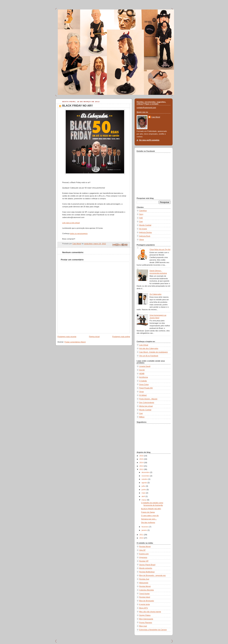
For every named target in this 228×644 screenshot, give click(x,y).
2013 (142, 466)
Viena (141, 239)
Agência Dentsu (146, 232)
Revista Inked (145, 597)
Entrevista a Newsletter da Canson (153, 630)
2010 (142, 538)
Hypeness (143, 557)
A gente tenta (144, 604)
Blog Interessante (146, 619)
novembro (146, 476)
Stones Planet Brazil (147, 565)
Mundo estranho (146, 568)
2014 (142, 463)
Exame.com (144, 554)
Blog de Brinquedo (147, 601)
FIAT (141, 218)
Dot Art (142, 370)
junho (144, 490)
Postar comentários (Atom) (75, 342)
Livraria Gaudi (145, 366)
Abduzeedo (144, 583)
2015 (142, 459)
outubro (145, 479)
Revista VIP (144, 561)
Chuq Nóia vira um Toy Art (160, 249)
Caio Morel (156, 117)
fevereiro (145, 527)
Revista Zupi (144, 579)
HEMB (142, 374)
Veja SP (142, 550)
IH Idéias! (143, 395)
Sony (141, 214)
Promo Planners (146, 623)
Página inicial (94, 337)
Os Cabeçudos (156, 294)
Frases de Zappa (148, 512)
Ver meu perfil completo (149, 140)
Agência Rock (145, 236)
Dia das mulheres (148, 522)
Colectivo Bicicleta (146, 590)
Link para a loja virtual (71, 223)
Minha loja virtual (146, 406)
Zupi (141, 221)
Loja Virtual (144, 345)
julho (144, 486)
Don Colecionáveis (147, 402)
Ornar (141, 392)
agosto (144, 483)
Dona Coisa (144, 384)
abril (144, 496)
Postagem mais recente (67, 337)
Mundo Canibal (145, 225)
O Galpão (143, 381)
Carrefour (143, 211)
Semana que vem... (149, 519)
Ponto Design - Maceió (148, 399)
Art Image (143, 229)
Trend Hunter (144, 594)
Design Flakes (145, 615)
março (144, 500)
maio (144, 493)
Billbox (142, 417)
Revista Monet (145, 546)
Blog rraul (143, 626)
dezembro (146, 472)
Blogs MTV (144, 608)
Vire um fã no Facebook (149, 356)
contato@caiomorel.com (146, 107)
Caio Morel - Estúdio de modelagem (154, 352)
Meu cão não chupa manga (150, 612)
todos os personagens (79, 233)
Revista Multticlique (147, 572)
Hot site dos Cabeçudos (149, 348)
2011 (142, 535)
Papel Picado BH (146, 388)
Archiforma (144, 377)
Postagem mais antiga (121, 337)
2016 (142, 456)
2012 (142, 469)
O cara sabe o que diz (150, 515)
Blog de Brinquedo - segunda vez (152, 575)
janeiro (144, 530)
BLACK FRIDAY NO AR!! (151, 509)
